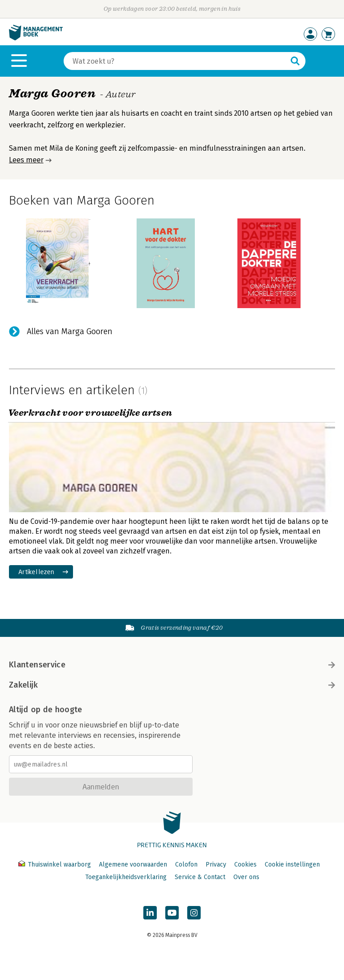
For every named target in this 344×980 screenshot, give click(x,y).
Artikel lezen (37, 572)
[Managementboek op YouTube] (172, 913)
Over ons (246, 877)
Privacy (216, 865)
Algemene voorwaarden (133, 865)
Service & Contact (200, 877)
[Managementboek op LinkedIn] (150, 913)
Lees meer (26, 160)
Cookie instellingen (292, 865)
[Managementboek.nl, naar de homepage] (36, 38)
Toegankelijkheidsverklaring (126, 877)
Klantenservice (172, 665)
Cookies (245, 865)
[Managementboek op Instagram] (194, 913)
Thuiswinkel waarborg (56, 865)
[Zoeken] (176, 61)
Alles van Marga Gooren (70, 331)
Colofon (186, 865)
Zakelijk (172, 685)
